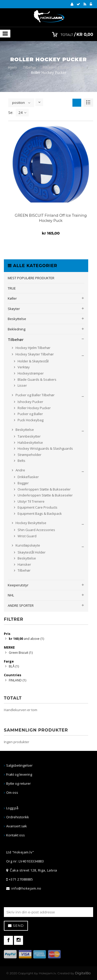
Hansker (24, 564)
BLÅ (14, 666)
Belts (21, 461)
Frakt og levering (19, 774)
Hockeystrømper (30, 373)
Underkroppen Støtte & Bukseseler (45, 495)
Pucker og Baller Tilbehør (64, 67)
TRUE (12, 288)
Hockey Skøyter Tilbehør (34, 354)
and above (26, 639)
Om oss (12, 792)
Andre (20, 470)
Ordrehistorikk (18, 817)
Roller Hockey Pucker (34, 408)
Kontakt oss (16, 835)
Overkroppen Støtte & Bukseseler (44, 489)
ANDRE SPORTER (21, 605)
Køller (12, 298)
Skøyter (14, 309)
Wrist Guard (27, 536)
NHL (11, 595)
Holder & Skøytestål (33, 361)
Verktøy (23, 367)
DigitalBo (83, 973)
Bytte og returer (18, 783)
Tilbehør (30, 67)
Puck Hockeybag (30, 420)
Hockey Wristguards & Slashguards (45, 448)
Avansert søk (17, 826)
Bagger (23, 483)
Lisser (22, 385)
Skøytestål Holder (31, 552)
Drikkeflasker (28, 477)
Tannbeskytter (29, 436)
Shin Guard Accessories (36, 530)
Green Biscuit (21, 653)
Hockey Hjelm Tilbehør (33, 348)
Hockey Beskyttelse (31, 523)
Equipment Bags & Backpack (39, 514)
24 (22, 113)
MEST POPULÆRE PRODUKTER (31, 278)
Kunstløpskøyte (27, 545)
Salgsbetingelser (19, 765)
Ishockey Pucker (30, 402)
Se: (11, 112)
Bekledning (17, 329)
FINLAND (17, 680)
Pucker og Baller (30, 414)
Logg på (12, 808)
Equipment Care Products (37, 507)
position (18, 103)
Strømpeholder (29, 455)
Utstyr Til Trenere (31, 501)
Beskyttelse (17, 319)
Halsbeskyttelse (30, 442)
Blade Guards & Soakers (37, 379)
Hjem (12, 67)
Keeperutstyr (18, 585)
